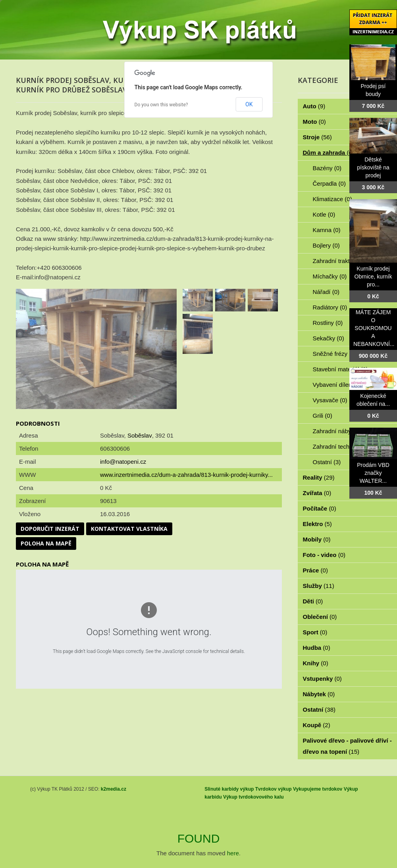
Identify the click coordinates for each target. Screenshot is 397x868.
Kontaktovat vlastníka (129, 529)
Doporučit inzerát (50, 529)
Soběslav (140, 435)
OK (249, 104)
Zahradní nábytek (340, 431)
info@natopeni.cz (123, 462)
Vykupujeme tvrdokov (318, 789)
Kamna (327, 230)
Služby (319, 586)
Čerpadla (329, 183)
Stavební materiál (340, 369)
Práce (315, 570)
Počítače (320, 508)
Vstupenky (322, 679)
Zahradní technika (341, 446)
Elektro (317, 524)
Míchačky (330, 276)
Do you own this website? (161, 105)
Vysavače (330, 400)
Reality (319, 477)
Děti (313, 601)
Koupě (317, 725)
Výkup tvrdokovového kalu (253, 797)
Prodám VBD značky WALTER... (373, 473)
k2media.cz (114, 789)
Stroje (317, 137)
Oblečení (320, 617)
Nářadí (326, 292)
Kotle (324, 214)
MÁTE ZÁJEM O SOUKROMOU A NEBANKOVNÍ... (374, 328)
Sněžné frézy (335, 354)
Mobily (317, 539)
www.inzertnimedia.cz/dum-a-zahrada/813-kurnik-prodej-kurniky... (186, 475)
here (233, 853)
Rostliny (328, 323)
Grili (323, 416)
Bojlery (326, 245)
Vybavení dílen (337, 385)
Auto (314, 106)
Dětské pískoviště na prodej (373, 167)
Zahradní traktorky (341, 261)
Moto (314, 122)
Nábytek (319, 694)
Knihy (316, 663)
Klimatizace (332, 199)
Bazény (327, 168)
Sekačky (329, 338)
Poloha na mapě (46, 543)
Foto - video (324, 555)
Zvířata (317, 493)
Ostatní (327, 462)
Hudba (317, 648)
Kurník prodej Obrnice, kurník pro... (373, 277)
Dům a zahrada (329, 153)
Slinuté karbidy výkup (229, 789)
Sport (315, 632)
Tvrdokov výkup (274, 789)
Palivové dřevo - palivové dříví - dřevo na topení (347, 746)
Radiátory (330, 307)
